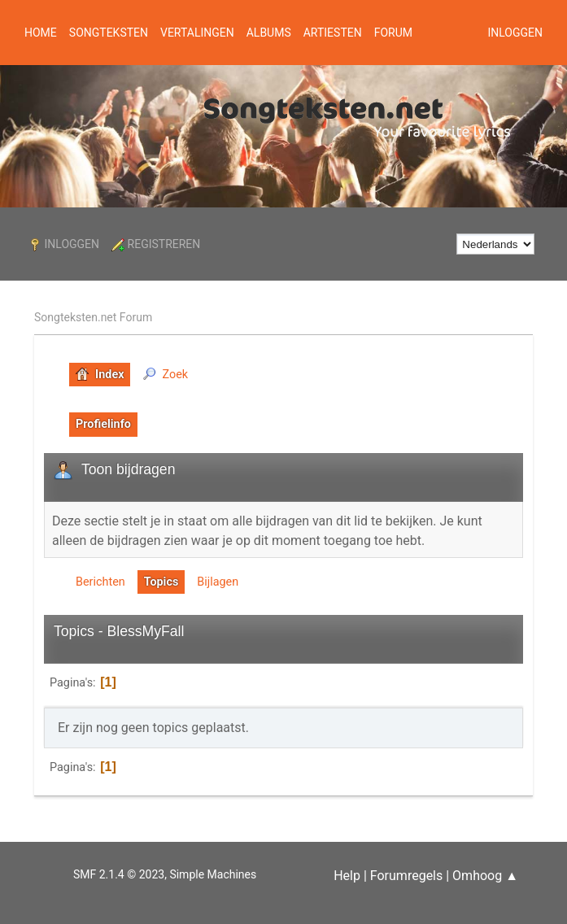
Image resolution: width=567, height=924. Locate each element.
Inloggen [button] (515, 33)
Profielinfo (103, 424)
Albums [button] (269, 33)
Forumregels (406, 876)
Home (41, 33)
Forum (393, 33)
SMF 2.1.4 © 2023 (119, 874)
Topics (161, 582)
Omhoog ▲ (485, 876)
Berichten (100, 582)
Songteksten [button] (109, 33)
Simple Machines (213, 874)
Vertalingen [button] (197, 33)
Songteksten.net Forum (93, 317)
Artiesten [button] (333, 33)
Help (347, 876)
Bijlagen (218, 582)
